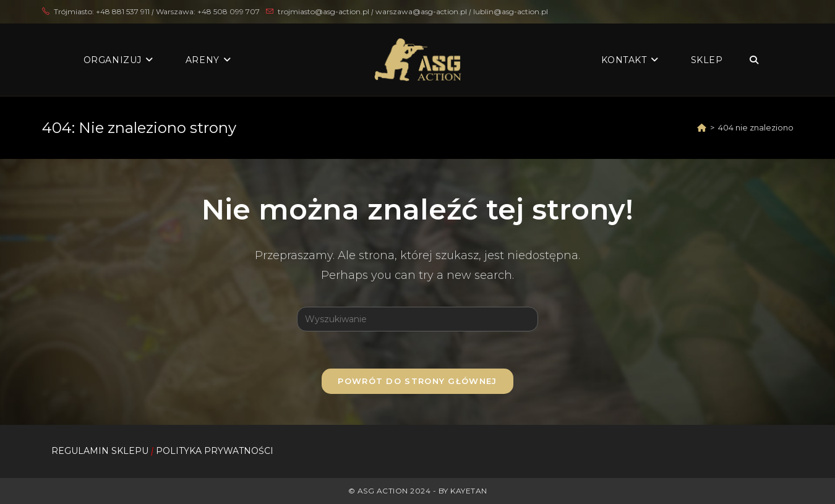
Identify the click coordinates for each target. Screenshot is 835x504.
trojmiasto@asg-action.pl (323, 11)
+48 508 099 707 (229, 11)
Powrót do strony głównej (417, 381)
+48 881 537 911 (123, 11)
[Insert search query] (417, 319)
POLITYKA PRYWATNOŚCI (215, 451)
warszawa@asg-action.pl (422, 11)
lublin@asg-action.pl (511, 11)
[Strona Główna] (702, 127)
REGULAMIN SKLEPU (100, 451)
